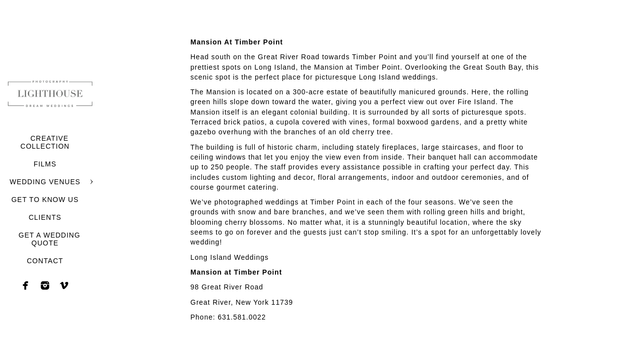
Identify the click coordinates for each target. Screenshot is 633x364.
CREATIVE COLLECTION (45, 142)
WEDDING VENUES (45, 182)
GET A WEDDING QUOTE (50, 239)
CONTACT (45, 261)
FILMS (45, 164)
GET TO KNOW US (45, 200)
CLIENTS (45, 217)
